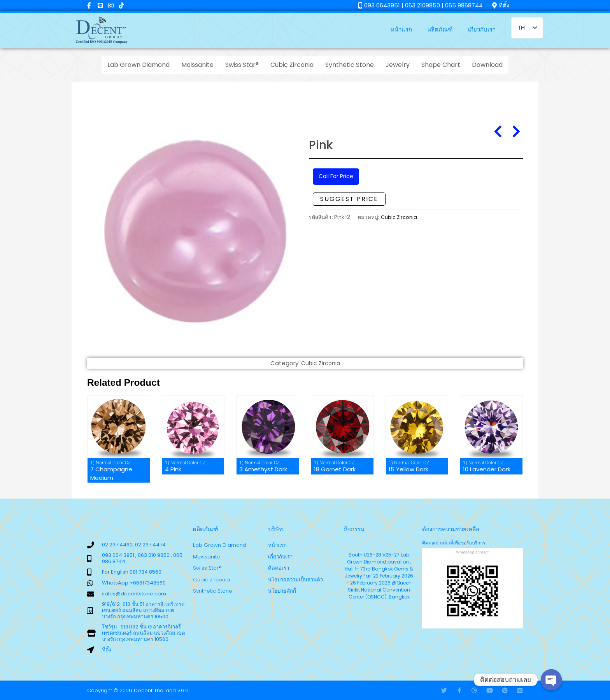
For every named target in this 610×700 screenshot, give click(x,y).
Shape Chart (441, 65)
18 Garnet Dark (335, 469)
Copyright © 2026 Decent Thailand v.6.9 (138, 690)
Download (487, 65)
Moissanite (197, 65)
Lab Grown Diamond (138, 65)
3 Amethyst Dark (263, 469)
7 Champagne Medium (111, 473)
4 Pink (173, 469)
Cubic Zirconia (292, 65)
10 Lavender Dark (487, 469)
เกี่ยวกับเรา (482, 29)
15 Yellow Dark (408, 469)
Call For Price (337, 177)
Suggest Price (349, 200)
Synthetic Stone (350, 65)
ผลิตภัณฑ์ (440, 29)
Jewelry (398, 65)
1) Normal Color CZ (110, 463)
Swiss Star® (242, 65)
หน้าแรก (401, 29)
